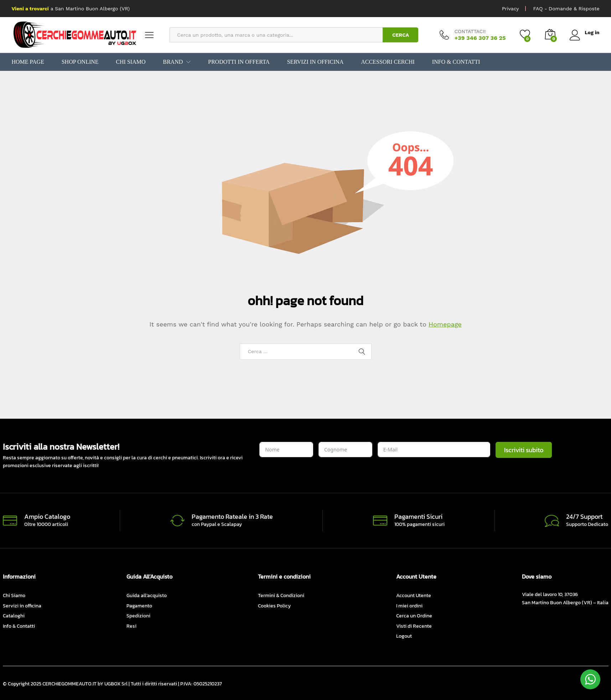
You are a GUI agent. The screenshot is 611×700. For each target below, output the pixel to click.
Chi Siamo (131, 62)
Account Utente (414, 595)
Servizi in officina (315, 62)
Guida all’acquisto (147, 595)
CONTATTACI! (470, 31)
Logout (404, 636)
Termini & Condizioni (281, 595)
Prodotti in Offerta (239, 62)
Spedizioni (138, 616)
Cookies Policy (274, 606)
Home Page (28, 62)
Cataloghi (14, 616)
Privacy (511, 9)
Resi (131, 626)
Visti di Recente (414, 626)
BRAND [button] (173, 62)
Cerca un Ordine (414, 616)
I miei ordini (409, 606)
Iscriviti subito (524, 450)
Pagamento (139, 606)
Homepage (445, 324)
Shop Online (80, 62)
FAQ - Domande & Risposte (566, 9)
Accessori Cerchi (387, 62)
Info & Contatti (455, 62)
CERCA (401, 35)
